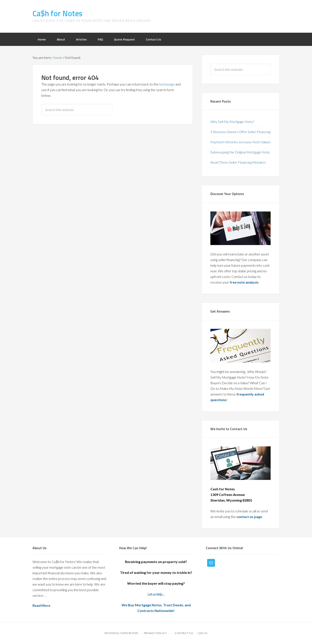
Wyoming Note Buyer (121, 633)
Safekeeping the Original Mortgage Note (240, 152)
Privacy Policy (155, 633)
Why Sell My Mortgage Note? (232, 122)
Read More (41, 605)
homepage (167, 84)
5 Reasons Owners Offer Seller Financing (240, 132)
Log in (203, 633)
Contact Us (184, 633)
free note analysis (244, 282)
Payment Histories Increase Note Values (240, 142)
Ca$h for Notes (57, 13)
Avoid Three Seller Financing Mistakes (238, 162)
